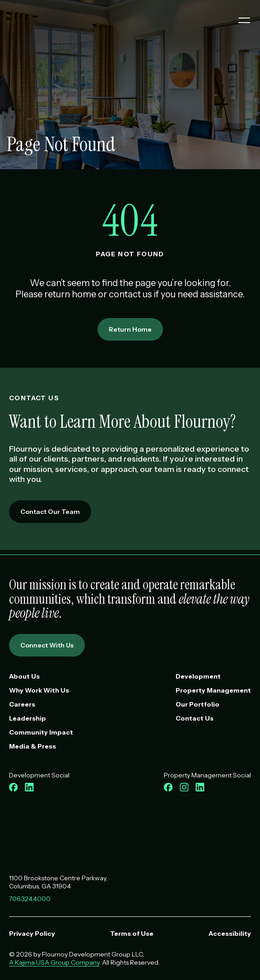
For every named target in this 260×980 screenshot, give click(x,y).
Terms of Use (132, 934)
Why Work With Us (39, 690)
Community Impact (41, 732)
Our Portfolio (197, 704)
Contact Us (195, 718)
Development (198, 676)
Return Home (130, 329)
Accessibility (230, 934)
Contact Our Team (50, 512)
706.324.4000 (30, 899)
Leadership (28, 718)
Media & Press (32, 746)
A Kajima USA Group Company (54, 962)
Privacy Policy (32, 934)
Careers (22, 704)
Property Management (213, 690)
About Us (24, 676)
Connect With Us (47, 645)
